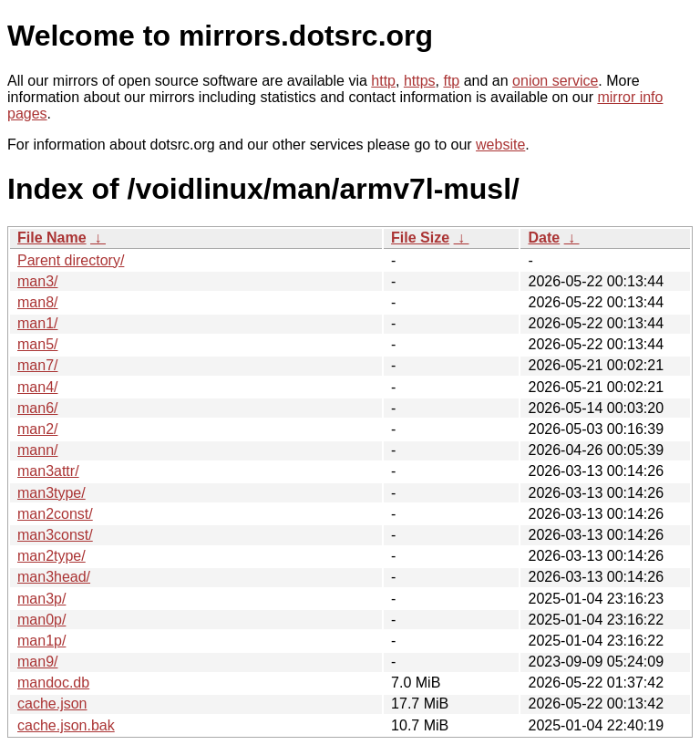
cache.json (52, 704)
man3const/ (55, 535)
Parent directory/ (71, 260)
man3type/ (51, 493)
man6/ (37, 408)
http (383, 81)
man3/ (37, 281)
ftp (451, 81)
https (420, 81)
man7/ (37, 365)
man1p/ (41, 641)
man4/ (37, 387)
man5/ (37, 344)
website (500, 145)
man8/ (37, 302)
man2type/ (51, 556)
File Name (52, 238)
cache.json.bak (66, 725)
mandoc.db (53, 683)
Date (544, 238)
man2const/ (55, 514)
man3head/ (54, 577)
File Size (420, 238)
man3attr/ (48, 471)
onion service (555, 81)
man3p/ (41, 599)
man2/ (37, 429)
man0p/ (41, 620)
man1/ (37, 323)
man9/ (37, 662)
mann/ (37, 450)
